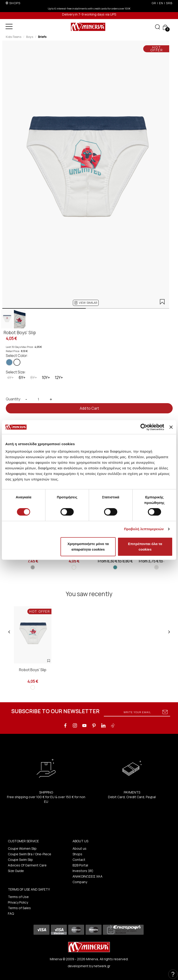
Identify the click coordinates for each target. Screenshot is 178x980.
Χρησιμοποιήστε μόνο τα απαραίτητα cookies (88, 547)
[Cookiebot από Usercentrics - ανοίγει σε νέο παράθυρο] (144, 427)
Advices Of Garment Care (27, 865)
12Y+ (59, 377)
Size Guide (16, 871)
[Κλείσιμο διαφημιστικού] (171, 427)
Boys (30, 37)
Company (80, 882)
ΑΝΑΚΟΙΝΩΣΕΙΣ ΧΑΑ (87, 876)
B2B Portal (80, 865)
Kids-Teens (14, 37)
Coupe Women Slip (22, 848)
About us (79, 848)
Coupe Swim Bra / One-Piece (30, 854)
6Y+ (22, 377)
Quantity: (14, 399)
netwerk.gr (102, 966)
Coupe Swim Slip (20, 860)
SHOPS (15, 3)
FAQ (11, 913)
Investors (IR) (83, 871)
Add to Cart (89, 408)
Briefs (42, 37)
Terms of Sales (19, 908)
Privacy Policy (18, 902)
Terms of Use (18, 897)
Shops (77, 854)
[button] (86, 303)
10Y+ (46, 377)
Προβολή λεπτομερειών (144, 529)
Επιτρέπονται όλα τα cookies (145, 547)
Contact (79, 860)
